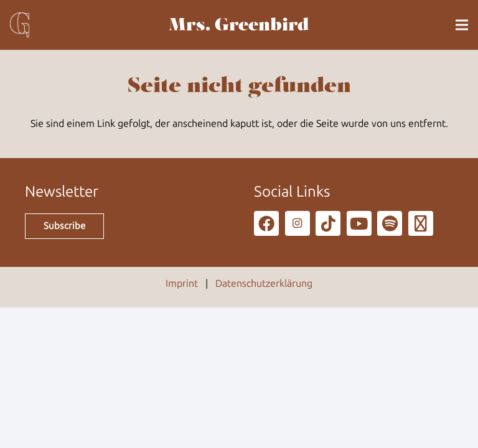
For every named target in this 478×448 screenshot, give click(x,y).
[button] (462, 25)
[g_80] (20, 25)
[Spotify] (390, 223)
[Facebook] (266, 223)
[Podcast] (421, 223)
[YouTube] (359, 223)
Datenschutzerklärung (264, 283)
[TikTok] (328, 223)
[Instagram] (298, 223)
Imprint (182, 283)
